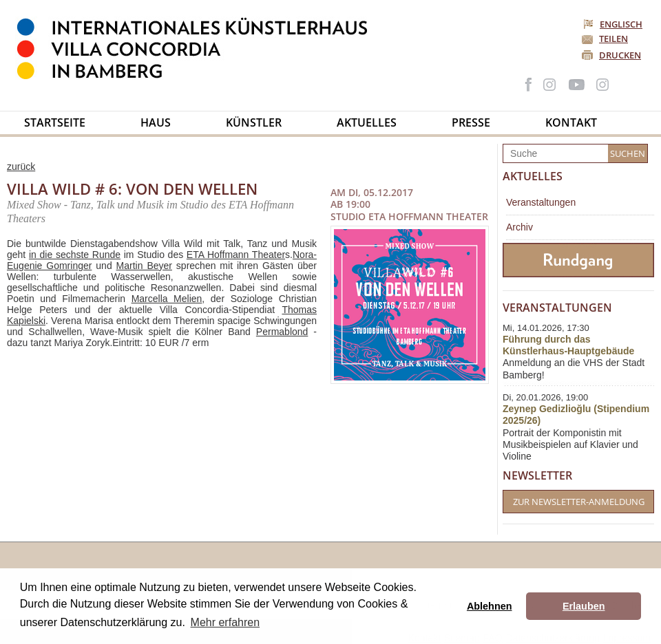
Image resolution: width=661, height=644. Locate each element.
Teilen (613, 39)
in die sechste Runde (75, 255)
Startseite (55, 122)
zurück (21, 167)
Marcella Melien (167, 299)
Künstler (254, 122)
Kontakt (571, 122)
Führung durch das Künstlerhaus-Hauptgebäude (568, 345)
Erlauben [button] (584, 606)
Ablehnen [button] (490, 606)
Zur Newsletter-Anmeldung (579, 502)
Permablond (282, 332)
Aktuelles (367, 122)
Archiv (520, 227)
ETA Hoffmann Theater (236, 255)
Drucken (620, 55)
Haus (156, 122)
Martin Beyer (144, 266)
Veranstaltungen (541, 202)
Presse (471, 122)
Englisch (614, 24)
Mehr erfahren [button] (225, 622)
